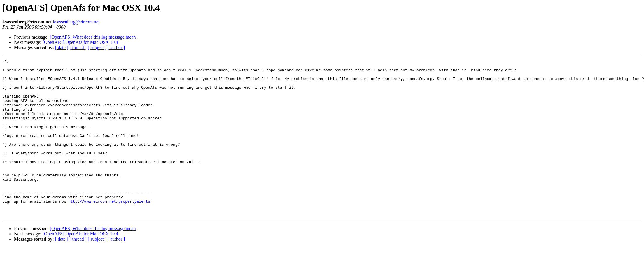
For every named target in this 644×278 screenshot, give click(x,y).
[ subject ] (97, 47)
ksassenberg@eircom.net (76, 22)
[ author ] (116, 47)
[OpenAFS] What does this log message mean (93, 37)
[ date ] (62, 47)
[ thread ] (78, 47)
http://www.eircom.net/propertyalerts (109, 230)
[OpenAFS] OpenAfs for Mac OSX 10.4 (80, 42)
